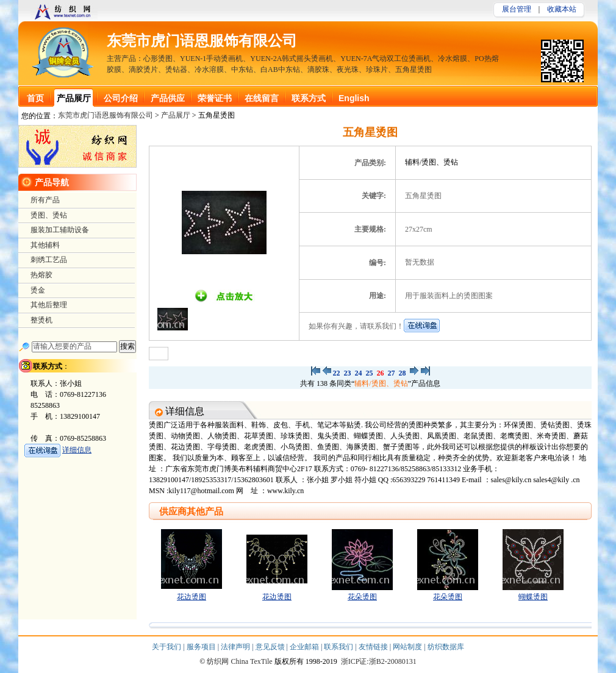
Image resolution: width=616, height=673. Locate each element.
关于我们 (167, 647)
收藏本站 (562, 9)
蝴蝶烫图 (533, 597)
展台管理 (517, 9)
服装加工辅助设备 (60, 230)
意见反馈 (271, 647)
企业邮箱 (305, 647)
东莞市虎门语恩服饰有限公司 (202, 41)
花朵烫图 (362, 597)
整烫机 (41, 320)
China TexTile (251, 661)
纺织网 (218, 661)
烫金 (38, 290)
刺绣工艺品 (49, 260)
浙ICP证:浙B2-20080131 (379, 661)
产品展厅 (176, 115)
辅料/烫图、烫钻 (381, 383)
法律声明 (236, 647)
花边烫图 (192, 597)
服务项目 (202, 647)
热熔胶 (41, 275)
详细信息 (77, 450)
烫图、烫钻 (49, 215)
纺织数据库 (446, 647)
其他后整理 (49, 305)
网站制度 (408, 647)
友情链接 (374, 647)
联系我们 (339, 647)
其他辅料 (45, 245)
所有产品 (45, 200)
